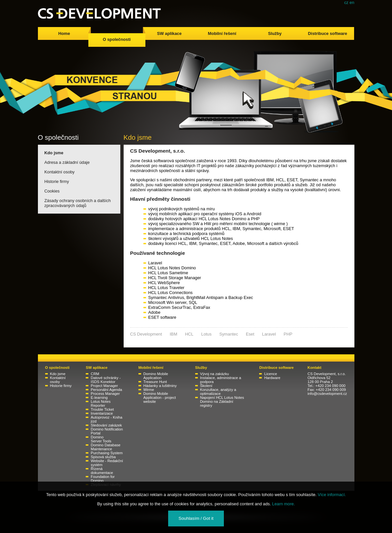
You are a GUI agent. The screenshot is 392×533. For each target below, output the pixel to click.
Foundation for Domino (103, 479)
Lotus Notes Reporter (101, 403)
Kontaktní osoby (60, 172)
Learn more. (283, 504)
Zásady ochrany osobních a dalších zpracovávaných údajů (78, 203)
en (352, 2)
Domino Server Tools (101, 439)
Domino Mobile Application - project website (160, 398)
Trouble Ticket (102, 409)
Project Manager (104, 386)
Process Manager (105, 394)
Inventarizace (102, 413)
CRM (95, 374)
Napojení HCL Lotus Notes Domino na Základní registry (222, 401)
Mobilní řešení (222, 33)
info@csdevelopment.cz (327, 394)
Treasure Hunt (155, 382)
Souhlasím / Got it (196, 518)
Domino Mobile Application (156, 376)
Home (64, 33)
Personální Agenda (106, 390)
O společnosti (117, 39)
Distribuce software (328, 33)
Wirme (149, 390)
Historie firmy (57, 181)
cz (346, 2)
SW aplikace (169, 33)
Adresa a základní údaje (67, 162)
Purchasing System (107, 453)
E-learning (99, 398)
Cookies (52, 191)
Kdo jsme (54, 153)
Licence (271, 374)
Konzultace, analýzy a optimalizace (218, 392)
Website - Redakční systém (107, 463)
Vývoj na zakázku (215, 374)
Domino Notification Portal (107, 431)
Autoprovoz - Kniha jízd (106, 419)
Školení (206, 386)
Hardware (272, 378)
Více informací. (332, 495)
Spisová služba (103, 457)
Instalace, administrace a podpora (221, 380)
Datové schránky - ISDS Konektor (106, 380)
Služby (275, 33)
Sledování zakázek (106, 425)
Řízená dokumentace (102, 471)
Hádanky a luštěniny (160, 386)
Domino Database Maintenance (106, 447)
